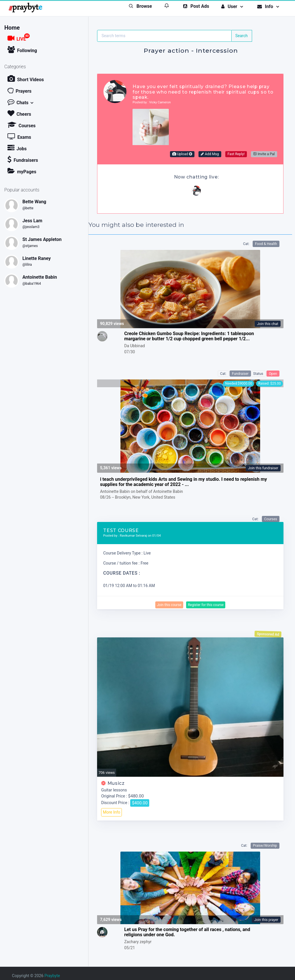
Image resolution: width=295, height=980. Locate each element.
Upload (182, 154)
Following (22, 50)
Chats (18, 102)
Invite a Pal (264, 154)
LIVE (19, 38)
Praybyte (52, 976)
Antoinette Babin (40, 277)
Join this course (169, 605)
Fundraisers (23, 159)
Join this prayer (266, 920)
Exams (19, 136)
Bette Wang (34, 202)
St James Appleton (42, 239)
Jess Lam (32, 221)
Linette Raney (37, 258)
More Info (111, 812)
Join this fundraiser (263, 468)
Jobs (17, 148)
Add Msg (210, 154)
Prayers (19, 90)
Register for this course (206, 605)
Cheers (19, 113)
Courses (21, 125)
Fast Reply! (236, 154)
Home (12, 28)
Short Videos (26, 79)
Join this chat (267, 324)
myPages (22, 171)
